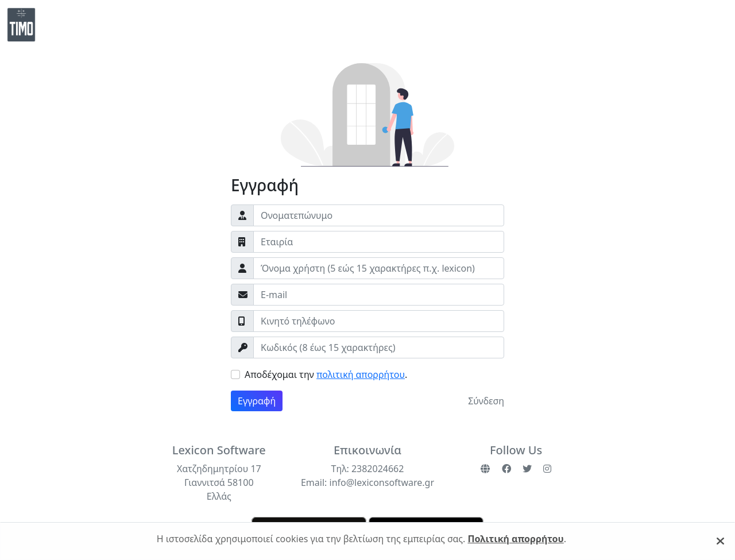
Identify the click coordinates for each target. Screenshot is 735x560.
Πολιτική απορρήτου (516, 539)
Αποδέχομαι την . (326, 374)
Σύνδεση (486, 401)
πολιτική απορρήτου (361, 374)
